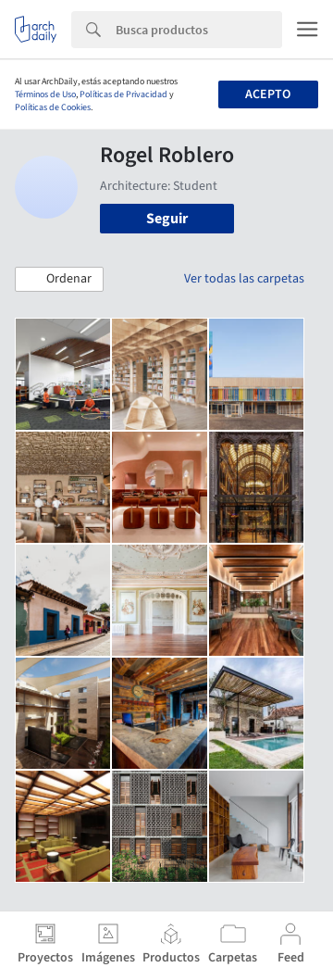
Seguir (167, 219)
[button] (59, 280)
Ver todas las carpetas (244, 279)
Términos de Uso (45, 94)
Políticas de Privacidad (123, 94)
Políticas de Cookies (53, 107)
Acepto (268, 94)
